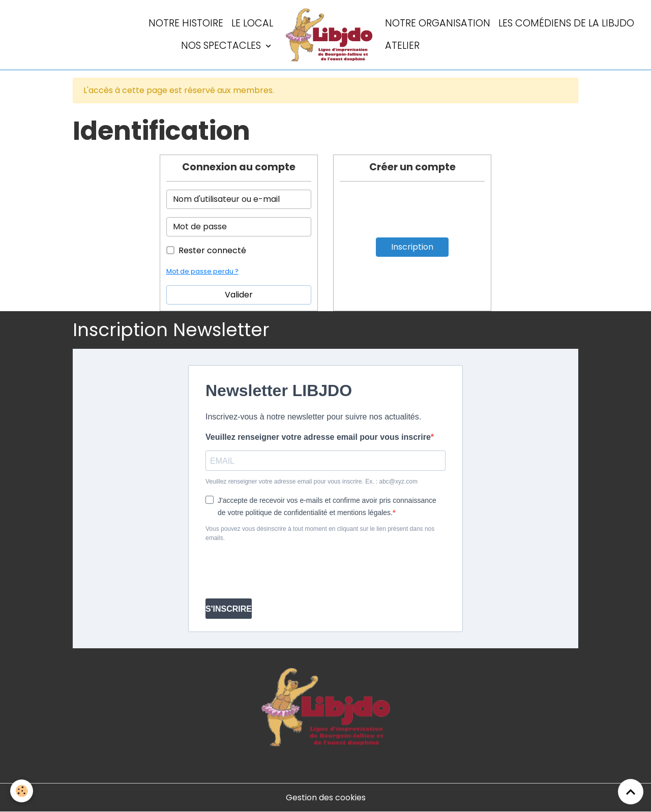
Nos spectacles (222, 46)
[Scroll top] (631, 792)
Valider (239, 295)
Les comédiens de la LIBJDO (566, 23)
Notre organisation (438, 23)
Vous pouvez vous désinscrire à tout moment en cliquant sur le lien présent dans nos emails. (320, 533)
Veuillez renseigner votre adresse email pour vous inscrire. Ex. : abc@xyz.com (312, 482)
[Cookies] (22, 791)
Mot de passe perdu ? (202, 271)
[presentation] (283, 570)
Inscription (412, 247)
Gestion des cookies (326, 798)
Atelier (402, 46)
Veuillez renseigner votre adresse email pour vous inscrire (318, 437)
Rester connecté (212, 250)
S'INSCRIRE (229, 609)
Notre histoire (186, 23)
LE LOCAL (252, 23)
